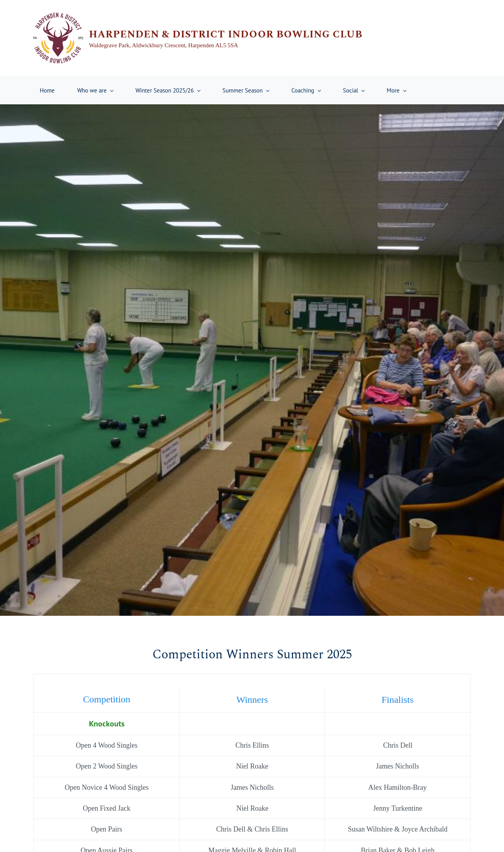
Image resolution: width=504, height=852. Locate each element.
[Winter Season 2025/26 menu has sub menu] (168, 90)
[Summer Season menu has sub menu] (246, 90)
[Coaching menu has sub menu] (306, 90)
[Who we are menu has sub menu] (95, 90)
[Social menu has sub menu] (354, 90)
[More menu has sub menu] (396, 90)
